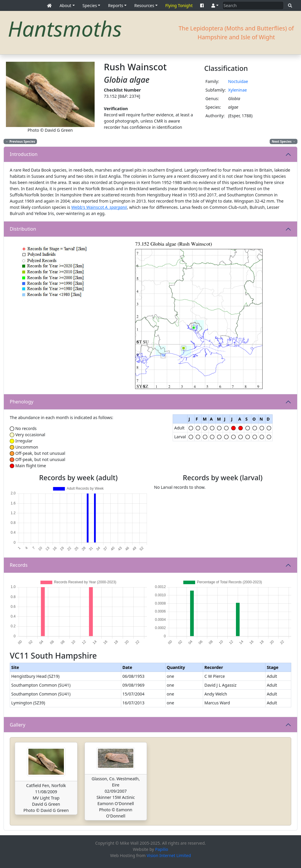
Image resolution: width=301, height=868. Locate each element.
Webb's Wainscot (99, 207)
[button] (215, 5)
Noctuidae (238, 81)
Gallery (18, 725)
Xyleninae (237, 90)
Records (19, 565)
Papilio (162, 849)
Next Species (284, 141)
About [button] (65, 5)
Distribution (23, 229)
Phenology (22, 402)
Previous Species (20, 141)
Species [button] (90, 5)
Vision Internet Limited (169, 855)
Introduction (24, 154)
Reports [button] (115, 5)
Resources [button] (144, 5)
